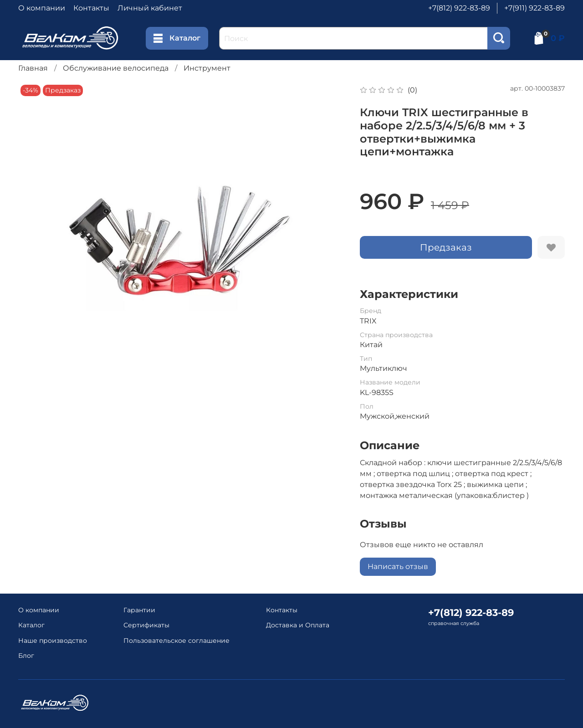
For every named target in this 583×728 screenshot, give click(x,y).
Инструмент (207, 68)
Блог (26, 656)
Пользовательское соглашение (176, 641)
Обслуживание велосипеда (116, 68)
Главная (33, 68)
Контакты (91, 8)
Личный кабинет (150, 8)
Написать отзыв (398, 567)
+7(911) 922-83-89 (534, 8)
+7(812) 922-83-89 (459, 8)
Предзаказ (446, 247)
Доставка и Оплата (298, 625)
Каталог (177, 38)
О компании (42, 8)
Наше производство (53, 641)
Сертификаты (146, 625)
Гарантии (139, 610)
